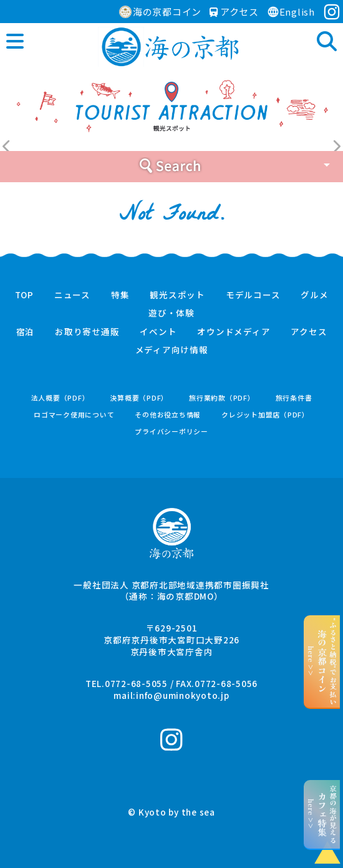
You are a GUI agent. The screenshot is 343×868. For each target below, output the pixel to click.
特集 (120, 295)
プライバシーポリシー (171, 432)
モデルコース (253, 295)
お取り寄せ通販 (87, 332)
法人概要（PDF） (60, 398)
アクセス (234, 12)
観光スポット (177, 295)
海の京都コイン (160, 12)
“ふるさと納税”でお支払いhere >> (322, 661)
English (291, 12)
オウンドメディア (234, 332)
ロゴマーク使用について (74, 415)
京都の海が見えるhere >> (322, 814)
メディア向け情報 (172, 350)
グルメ (314, 295)
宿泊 (26, 332)
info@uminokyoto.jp (183, 695)
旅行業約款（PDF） (222, 398)
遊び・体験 (171, 313)
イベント (158, 332)
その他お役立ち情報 (168, 415)
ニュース (72, 295)
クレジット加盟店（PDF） (265, 415)
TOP (24, 295)
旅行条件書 (294, 398)
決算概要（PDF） (139, 398)
